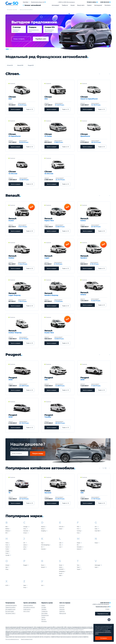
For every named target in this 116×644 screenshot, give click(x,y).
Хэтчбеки (44, 607)
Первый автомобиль (10, 607)
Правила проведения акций (27, 639)
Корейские (62, 611)
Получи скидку (38, 454)
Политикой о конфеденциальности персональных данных (103, 632)
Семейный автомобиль (11, 605)
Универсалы (44, 611)
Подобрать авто (41, 39)
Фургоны (44, 619)
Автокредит (55, 5)
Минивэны (44, 621)
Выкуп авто (81, 5)
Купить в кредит (16, 109)
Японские (62, 607)
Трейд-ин (65, 5)
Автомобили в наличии (29, 607)
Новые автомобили (28, 605)
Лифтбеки (44, 609)
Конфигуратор (27, 609)
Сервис (89, 5)
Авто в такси (27, 611)
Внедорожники (45, 615)
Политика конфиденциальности (12, 639)
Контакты (108, 5)
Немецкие (62, 609)
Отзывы (107, 609)
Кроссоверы (44, 613)
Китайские (62, 605)
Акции (73, 5)
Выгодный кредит (10, 611)
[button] (7, 49)
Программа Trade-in (10, 613)
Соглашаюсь (104, 638)
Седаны (43, 605)
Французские (63, 613)
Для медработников (10, 609)
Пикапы (43, 617)
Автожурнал (98, 5)
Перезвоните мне (103, 614)
